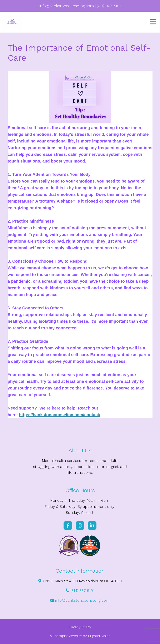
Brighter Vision (99, 636)
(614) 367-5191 (82, 590)
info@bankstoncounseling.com (82, 600)
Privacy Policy (80, 627)
